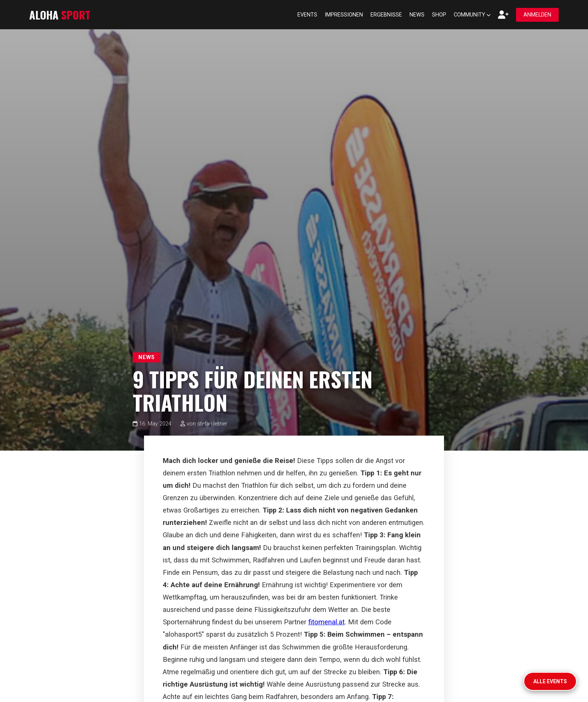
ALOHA (60, 15)
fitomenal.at (326, 622)
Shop (439, 15)
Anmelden (537, 15)
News (417, 15)
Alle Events (550, 681)
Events (307, 15)
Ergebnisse (386, 15)
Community (472, 15)
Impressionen (344, 15)
